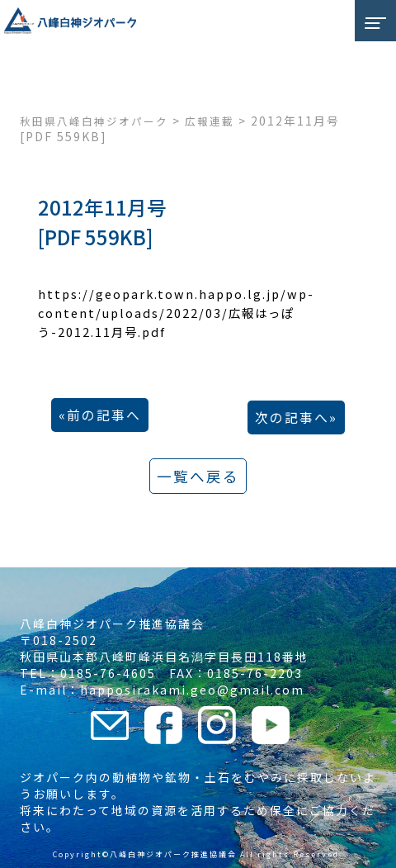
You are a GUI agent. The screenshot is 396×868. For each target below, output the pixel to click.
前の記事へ (104, 415)
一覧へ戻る (198, 476)
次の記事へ (292, 417)
